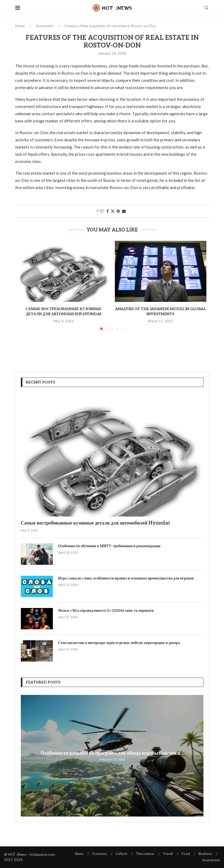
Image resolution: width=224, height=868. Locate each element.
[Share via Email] (124, 211)
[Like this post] (102, 211)
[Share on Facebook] (108, 211)
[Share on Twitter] (113, 211)
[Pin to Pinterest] (118, 211)
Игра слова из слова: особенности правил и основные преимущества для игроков (126, 578)
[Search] (206, 8)
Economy (100, 854)
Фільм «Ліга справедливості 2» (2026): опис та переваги (106, 611)
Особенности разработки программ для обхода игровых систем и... (112, 753)
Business (205, 854)
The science (145, 854)
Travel (168, 854)
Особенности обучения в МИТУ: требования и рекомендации (109, 546)
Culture (121, 854)
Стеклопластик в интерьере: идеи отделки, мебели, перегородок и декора (119, 643)
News (79, 854)
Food (186, 854)
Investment (45, 26)
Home (20, 26)
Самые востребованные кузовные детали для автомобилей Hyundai (96, 523)
